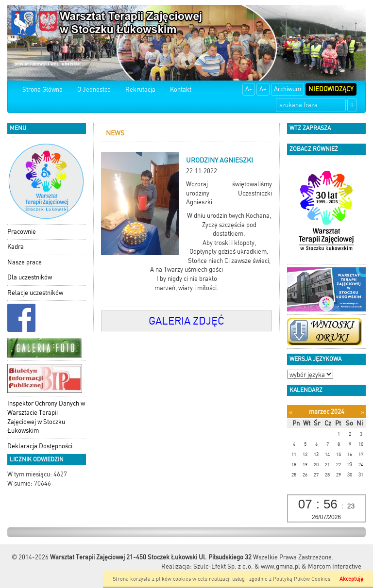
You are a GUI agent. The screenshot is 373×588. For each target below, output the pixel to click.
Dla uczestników (30, 277)
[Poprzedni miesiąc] (291, 412)
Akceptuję (351, 579)
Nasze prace (25, 262)
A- (249, 89)
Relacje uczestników (35, 293)
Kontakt (181, 90)
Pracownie (22, 232)
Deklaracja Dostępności (40, 446)
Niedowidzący (331, 89)
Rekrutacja (140, 90)
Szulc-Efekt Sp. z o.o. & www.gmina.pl (247, 566)
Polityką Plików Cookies (302, 579)
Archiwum (288, 89)
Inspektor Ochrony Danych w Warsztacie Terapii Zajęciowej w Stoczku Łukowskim (46, 417)
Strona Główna (42, 90)
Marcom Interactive (335, 566)
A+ (263, 89)
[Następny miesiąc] (363, 412)
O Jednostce (94, 90)
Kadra (16, 247)
